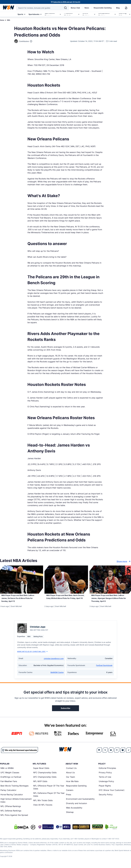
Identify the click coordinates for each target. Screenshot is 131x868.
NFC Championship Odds (45, 775)
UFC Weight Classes (10, 775)
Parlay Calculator (8, 793)
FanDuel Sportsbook (104, 668)
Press (69, 797)
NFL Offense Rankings (11, 809)
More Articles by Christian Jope (32, 654)
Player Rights (105, 788)
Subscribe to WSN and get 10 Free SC (67, 2)
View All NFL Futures (43, 807)
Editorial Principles (107, 771)
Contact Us (71, 771)
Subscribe (65, 711)
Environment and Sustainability (80, 802)
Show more (124, 561)
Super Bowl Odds (41, 771)
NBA (9, 20)
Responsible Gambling (103, 8)
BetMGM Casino (57, 675)
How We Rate (72, 784)
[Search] (65, 8)
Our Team (71, 780)
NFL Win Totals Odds (43, 803)
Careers (70, 793)
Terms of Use (105, 780)
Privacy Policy (105, 775)
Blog (118, 8)
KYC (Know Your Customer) (112, 793)
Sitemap (70, 815)
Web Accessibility (74, 810)
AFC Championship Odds (45, 780)
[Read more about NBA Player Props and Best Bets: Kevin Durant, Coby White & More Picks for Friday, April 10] (65, 600)
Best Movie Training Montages (14, 788)
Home (2, 20)
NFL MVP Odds (40, 784)
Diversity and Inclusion (76, 806)
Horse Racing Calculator (12, 797)
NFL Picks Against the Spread (14, 818)
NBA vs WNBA (7, 771)
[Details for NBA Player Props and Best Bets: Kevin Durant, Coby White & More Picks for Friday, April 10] (65, 580)
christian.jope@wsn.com (54, 661)
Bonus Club (75, 8)
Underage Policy (106, 784)
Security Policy (106, 797)
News (87, 8)
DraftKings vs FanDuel (11, 780)
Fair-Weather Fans (9, 784)
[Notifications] (126, 8)
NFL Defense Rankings (11, 813)
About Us (70, 775)
